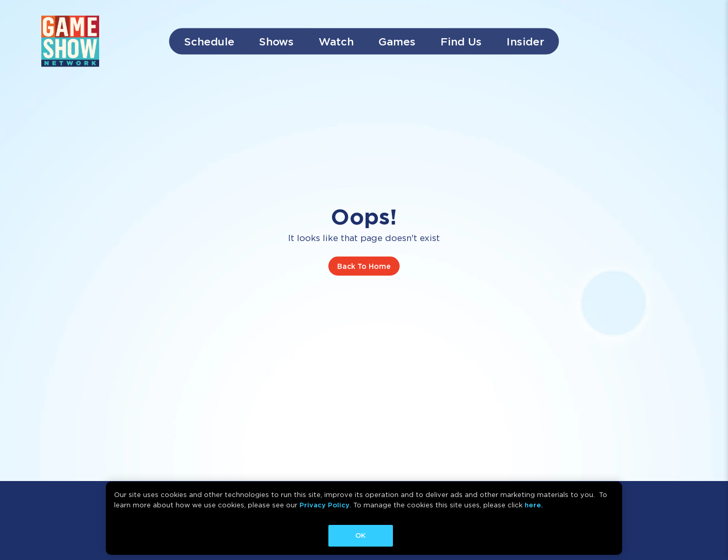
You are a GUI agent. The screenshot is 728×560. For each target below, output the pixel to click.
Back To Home (364, 266)
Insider (525, 42)
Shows (276, 42)
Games (397, 42)
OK (360, 535)
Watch (336, 42)
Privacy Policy (325, 505)
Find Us (461, 42)
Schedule (209, 42)
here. (534, 505)
